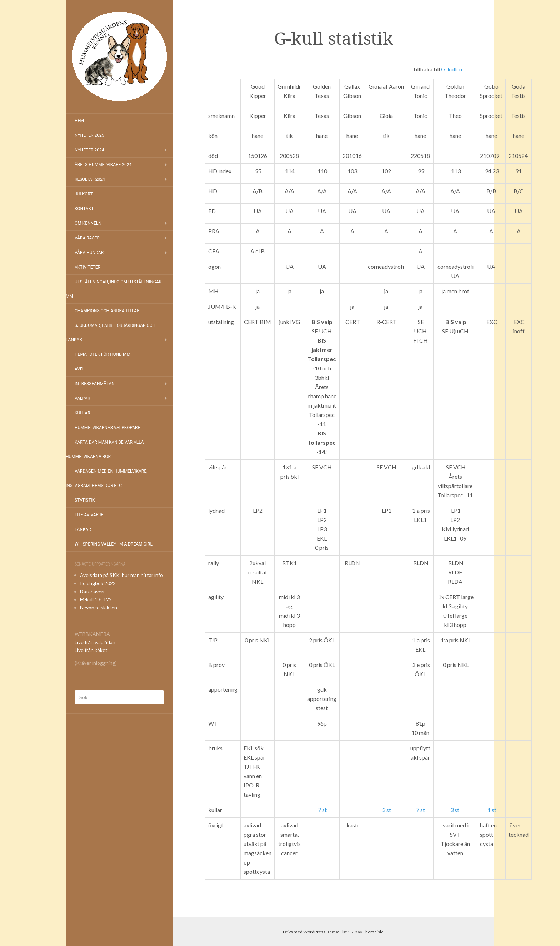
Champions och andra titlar (107, 311)
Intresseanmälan (95, 384)
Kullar (82, 413)
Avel (80, 369)
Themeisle (373, 932)
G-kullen (452, 69)
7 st (322, 810)
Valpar (82, 398)
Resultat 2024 (90, 179)
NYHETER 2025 (89, 135)
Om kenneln (88, 223)
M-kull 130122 (96, 599)
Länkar (83, 529)
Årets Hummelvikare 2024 (103, 165)
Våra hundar (89, 253)
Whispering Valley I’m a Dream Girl (114, 544)
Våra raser (87, 238)
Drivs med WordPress (304, 932)
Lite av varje (89, 515)
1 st (492, 810)
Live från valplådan (95, 642)
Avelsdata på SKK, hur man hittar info (121, 575)
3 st (387, 810)
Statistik (85, 500)
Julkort (84, 194)
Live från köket (91, 650)
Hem (79, 121)
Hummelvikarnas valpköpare (107, 428)
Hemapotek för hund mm (102, 354)
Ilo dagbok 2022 (98, 583)
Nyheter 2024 (89, 150)
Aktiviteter (87, 267)
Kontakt (84, 209)
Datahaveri (92, 591)
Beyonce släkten (99, 608)
